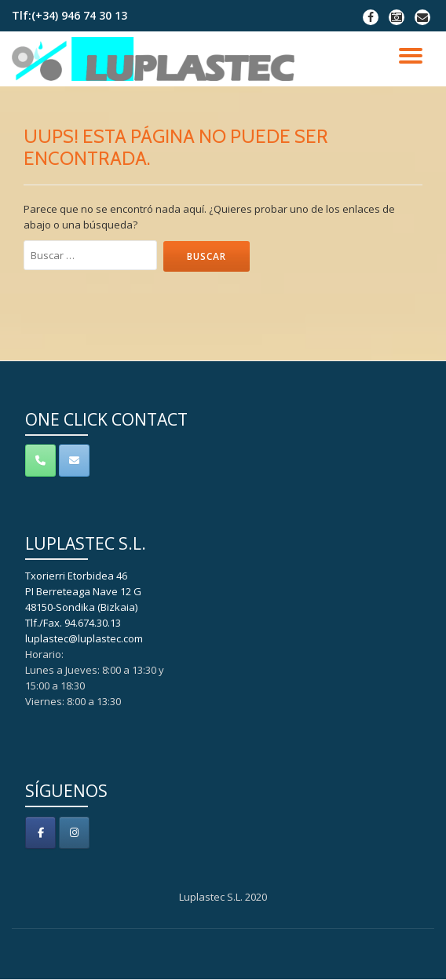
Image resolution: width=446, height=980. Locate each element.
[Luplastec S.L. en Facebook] (40, 833)
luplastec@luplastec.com (84, 638)
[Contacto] (74, 461)
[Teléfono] (40, 461)
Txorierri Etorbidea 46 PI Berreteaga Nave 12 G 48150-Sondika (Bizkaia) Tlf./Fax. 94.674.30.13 (83, 599)
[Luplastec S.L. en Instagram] (74, 833)
